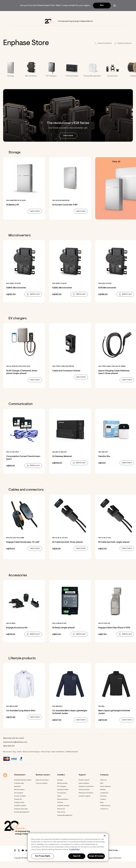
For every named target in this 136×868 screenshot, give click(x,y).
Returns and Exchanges (31, 759)
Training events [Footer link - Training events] (84, 797)
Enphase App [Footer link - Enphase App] (19, 790)
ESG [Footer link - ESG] (102, 790)
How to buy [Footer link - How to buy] (61, 819)
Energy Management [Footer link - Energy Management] (22, 819)
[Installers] (58, 14)
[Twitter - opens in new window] (19, 857)
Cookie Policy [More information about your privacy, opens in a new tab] (74, 850)
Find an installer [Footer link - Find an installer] (20, 803)
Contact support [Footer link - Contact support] (85, 803)
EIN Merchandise (72, 759)
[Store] (70, 14)
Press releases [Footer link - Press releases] (105, 794)
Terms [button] (71, 865)
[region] (68, 847)
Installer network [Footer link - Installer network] (20, 813)
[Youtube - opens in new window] (23, 857)
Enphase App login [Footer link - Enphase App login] (21, 816)
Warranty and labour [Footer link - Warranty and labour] (86, 800)
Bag (14, 759)
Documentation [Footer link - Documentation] (63, 806)
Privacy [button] (78, 865)
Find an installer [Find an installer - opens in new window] (42, 790)
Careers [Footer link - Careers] (103, 806)
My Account (7, 759)
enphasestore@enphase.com (15, 749)
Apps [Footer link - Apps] (59, 803)
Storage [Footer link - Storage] (60, 787)
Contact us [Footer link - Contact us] (104, 816)
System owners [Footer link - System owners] (84, 787)
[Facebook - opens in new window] (15, 857)
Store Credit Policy (58, 759)
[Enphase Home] (11, 14)
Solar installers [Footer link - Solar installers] (84, 790)
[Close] (105, 836)
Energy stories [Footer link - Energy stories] (19, 810)
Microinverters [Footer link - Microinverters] (19, 797)
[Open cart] (113, 14)
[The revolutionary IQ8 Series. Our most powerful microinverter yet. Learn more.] (68, 122)
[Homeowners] (25, 14)
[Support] (81, 14)
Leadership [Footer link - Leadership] (104, 800)
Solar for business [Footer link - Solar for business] (42, 787)
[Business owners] (42, 14)
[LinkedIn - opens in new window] (27, 857)
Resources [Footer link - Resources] (61, 816)
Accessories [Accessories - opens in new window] (62, 800)
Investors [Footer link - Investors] (103, 803)
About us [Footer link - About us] (103, 787)
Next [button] (102, 5)
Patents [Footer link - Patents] (103, 797)
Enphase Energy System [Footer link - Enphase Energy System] (23, 787)
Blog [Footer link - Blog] (102, 810)
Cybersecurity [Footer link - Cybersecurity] (105, 813)
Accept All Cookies (96, 856)
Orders (19, 759)
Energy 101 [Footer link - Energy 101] (18, 806)
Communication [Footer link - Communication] (63, 797)
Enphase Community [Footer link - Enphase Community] (86, 794)
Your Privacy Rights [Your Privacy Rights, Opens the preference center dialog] (43, 856)
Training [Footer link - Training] (60, 810)
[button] (122, 14)
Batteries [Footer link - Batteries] (18, 794)
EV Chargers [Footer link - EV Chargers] (19, 800)
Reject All (77, 856)
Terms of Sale (46, 759)
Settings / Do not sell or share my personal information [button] (102, 865)
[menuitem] (25, 14)
